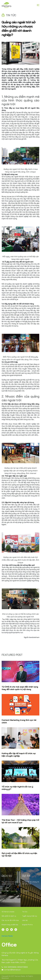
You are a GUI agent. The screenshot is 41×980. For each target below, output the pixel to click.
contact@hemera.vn (11, 970)
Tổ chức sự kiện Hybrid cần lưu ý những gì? (17, 788)
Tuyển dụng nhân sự (30, 916)
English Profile (27, 925)
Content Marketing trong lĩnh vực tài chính (19, 721)
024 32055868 (9, 967)
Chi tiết (5, 891)
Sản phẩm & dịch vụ (9, 916)
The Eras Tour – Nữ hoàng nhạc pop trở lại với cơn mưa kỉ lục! (20, 821)
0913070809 (22, 967)
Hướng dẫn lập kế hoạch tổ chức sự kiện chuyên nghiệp (19, 755)
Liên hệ (25, 920)
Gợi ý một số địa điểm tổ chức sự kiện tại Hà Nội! (19, 854)
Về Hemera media (8, 912)
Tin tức (25, 912)
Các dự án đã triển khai (10, 920)
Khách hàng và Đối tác (10, 925)
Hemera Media (7, 936)
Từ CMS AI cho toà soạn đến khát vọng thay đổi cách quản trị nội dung (20, 688)
